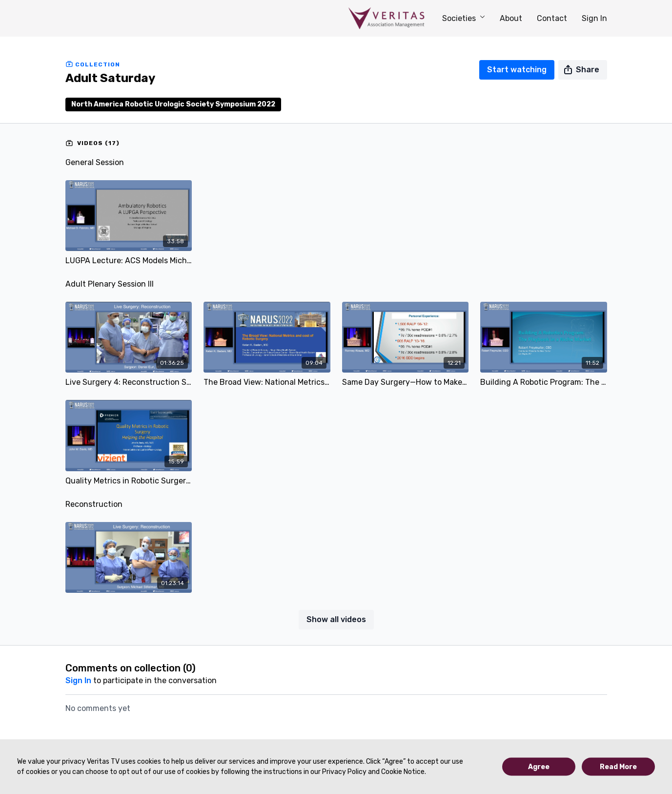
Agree (539, 767)
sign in (78, 680)
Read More (618, 767)
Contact (552, 18)
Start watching (517, 70)
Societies (464, 18)
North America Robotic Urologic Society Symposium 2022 (173, 104)
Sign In (594, 18)
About (511, 18)
